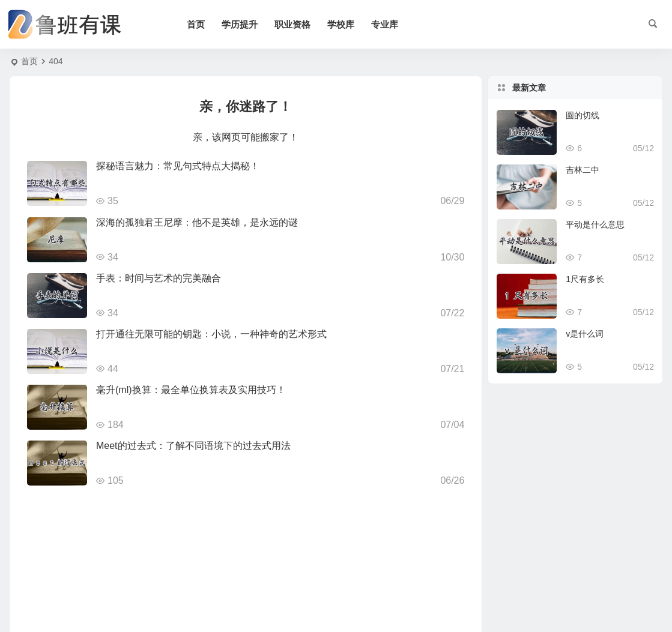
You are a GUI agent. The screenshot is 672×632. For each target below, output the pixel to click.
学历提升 (240, 24)
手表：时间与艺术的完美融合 (159, 278)
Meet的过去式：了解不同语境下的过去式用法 (193, 446)
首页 (196, 24)
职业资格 (292, 24)
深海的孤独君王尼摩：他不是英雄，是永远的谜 (197, 222)
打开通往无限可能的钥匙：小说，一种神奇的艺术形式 (211, 334)
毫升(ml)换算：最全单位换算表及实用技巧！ (191, 390)
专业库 (385, 24)
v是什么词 (585, 334)
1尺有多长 (585, 279)
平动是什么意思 (595, 224)
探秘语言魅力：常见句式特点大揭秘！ (178, 166)
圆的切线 (583, 115)
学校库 (341, 24)
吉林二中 (583, 170)
